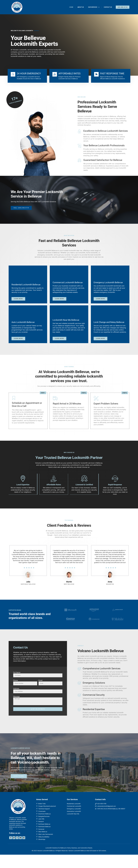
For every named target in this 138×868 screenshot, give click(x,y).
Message (16, 710)
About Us (81, 7)
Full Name (17, 686)
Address (16, 702)
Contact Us (108, 7)
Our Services (94, 7)
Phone (15, 694)
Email (40, 694)
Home (71, 7)
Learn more (19, 304)
